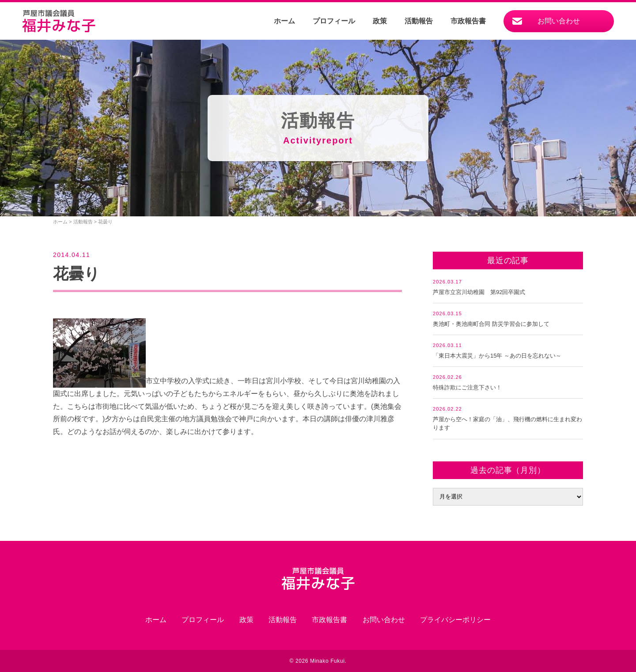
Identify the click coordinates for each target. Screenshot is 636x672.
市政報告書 (468, 21)
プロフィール (334, 21)
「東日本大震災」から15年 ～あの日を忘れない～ (497, 356)
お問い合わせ (559, 21)
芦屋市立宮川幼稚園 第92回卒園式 (479, 292)
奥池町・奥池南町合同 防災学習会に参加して (491, 324)
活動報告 (419, 21)
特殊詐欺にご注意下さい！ (467, 387)
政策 (380, 21)
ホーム (284, 21)
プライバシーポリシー (455, 620)
